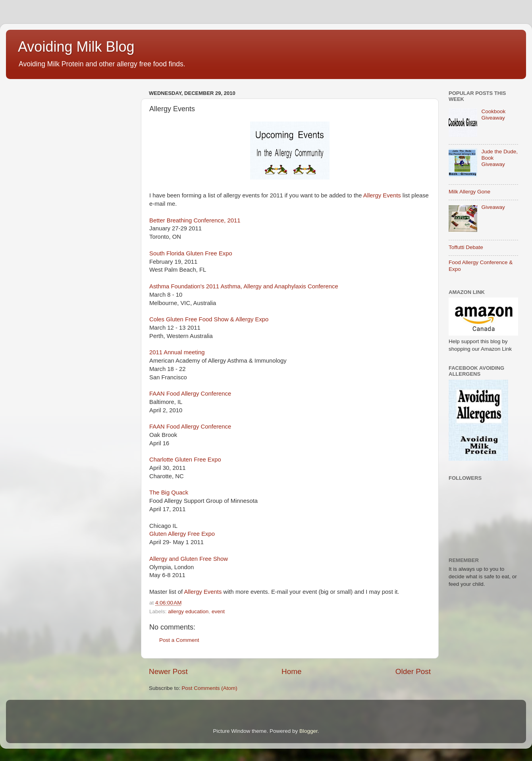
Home (291, 671)
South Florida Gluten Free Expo (191, 253)
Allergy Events (382, 195)
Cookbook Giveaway (493, 115)
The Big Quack (169, 493)
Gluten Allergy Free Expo (182, 534)
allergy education (188, 611)
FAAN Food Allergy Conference (190, 394)
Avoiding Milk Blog (76, 47)
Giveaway (493, 207)
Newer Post (168, 671)
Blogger (308, 731)
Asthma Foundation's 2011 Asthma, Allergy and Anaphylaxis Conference (244, 286)
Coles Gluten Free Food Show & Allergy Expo (209, 319)
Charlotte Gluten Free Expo (185, 460)
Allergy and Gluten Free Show (189, 559)
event (218, 611)
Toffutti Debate (466, 247)
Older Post (413, 671)
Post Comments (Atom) (210, 688)
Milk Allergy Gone (469, 192)
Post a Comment (179, 640)
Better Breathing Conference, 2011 (195, 220)
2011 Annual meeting (177, 352)
